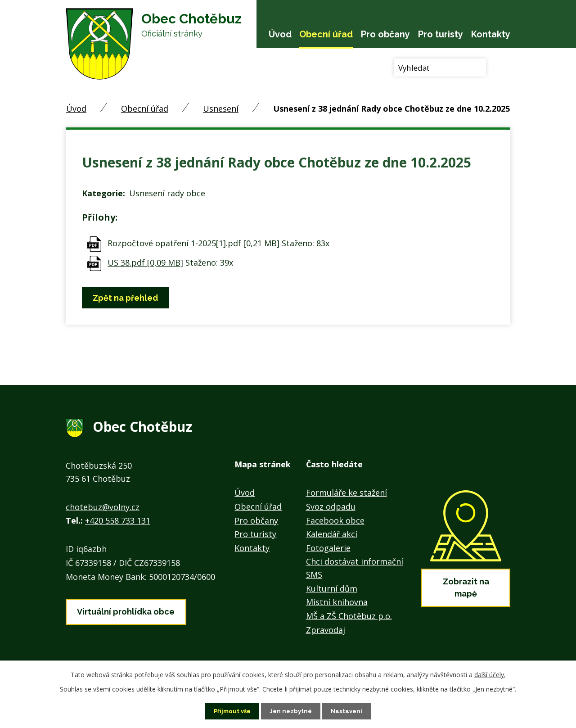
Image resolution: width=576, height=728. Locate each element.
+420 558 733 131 (118, 520)
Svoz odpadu (331, 506)
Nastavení (349, 711)
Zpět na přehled (127, 298)
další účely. (490, 674)
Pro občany (385, 34)
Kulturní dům (332, 588)
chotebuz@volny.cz (103, 507)
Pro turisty (441, 34)
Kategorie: (103, 193)
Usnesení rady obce (167, 193)
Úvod (280, 34)
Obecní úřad (326, 34)
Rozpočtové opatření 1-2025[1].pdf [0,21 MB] (193, 243)
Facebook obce (335, 520)
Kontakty (491, 34)
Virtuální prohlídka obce (126, 610)
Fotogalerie (328, 548)
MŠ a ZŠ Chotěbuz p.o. (349, 616)
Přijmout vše (231, 711)
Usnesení (221, 109)
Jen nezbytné (292, 711)
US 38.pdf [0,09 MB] (145, 262)
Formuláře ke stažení (346, 493)
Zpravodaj (326, 630)
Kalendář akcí (332, 534)
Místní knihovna (337, 602)
